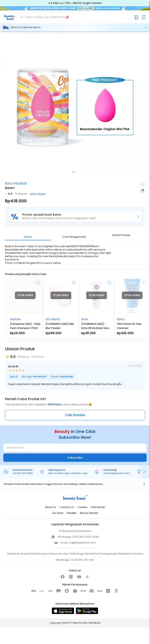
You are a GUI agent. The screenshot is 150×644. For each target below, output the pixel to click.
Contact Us (67, 507)
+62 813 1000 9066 (23, 473)
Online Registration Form (117, 473)
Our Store (58, 513)
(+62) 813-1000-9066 (86, 537)
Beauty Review (89, 513)
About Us (51, 507)
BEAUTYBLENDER (16, 183)
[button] (75, 216)
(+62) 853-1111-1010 (82, 560)
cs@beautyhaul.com (82, 543)
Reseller (72, 513)
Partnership (98, 507)
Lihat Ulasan (38, 194)
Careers (82, 507)
